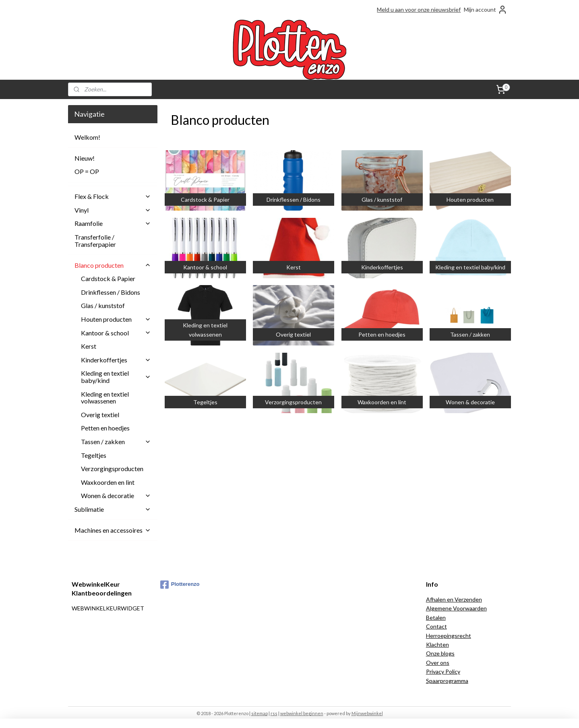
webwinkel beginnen (302, 713)
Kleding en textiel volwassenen (105, 398)
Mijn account (486, 10)
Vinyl (113, 210)
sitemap (260, 713)
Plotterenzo (180, 585)
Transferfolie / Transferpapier (95, 241)
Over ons (438, 663)
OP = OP (87, 171)
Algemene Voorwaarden (456, 608)
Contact (436, 626)
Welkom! (87, 137)
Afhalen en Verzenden (454, 599)
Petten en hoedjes (105, 428)
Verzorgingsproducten (112, 468)
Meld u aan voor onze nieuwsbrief (419, 9)
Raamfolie (113, 223)
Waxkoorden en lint (108, 482)
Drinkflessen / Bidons (111, 292)
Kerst (89, 346)
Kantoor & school (116, 333)
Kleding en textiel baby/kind (116, 377)
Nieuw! (85, 158)
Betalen (436, 617)
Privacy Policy (443, 671)
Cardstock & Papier (108, 278)
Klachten (437, 644)
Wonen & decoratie (116, 495)
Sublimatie (113, 509)
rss (274, 713)
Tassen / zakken (116, 442)
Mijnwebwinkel (367, 713)
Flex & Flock (113, 196)
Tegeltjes (94, 455)
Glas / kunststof (103, 305)
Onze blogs (440, 653)
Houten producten (116, 319)
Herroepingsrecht (449, 636)
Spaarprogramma (447, 681)
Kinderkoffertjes (116, 360)
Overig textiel (100, 415)
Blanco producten (113, 265)
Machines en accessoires (113, 530)
